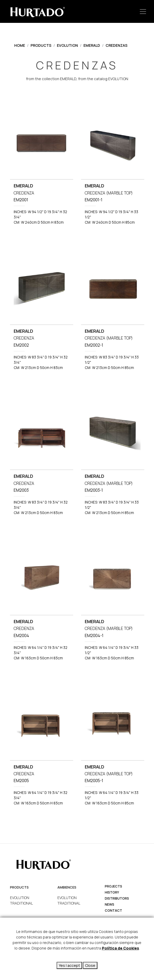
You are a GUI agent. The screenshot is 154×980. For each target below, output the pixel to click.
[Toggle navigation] (143, 11)
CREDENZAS (116, 45)
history (112, 892)
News (110, 904)
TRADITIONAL (21, 903)
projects (113, 886)
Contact (113, 910)
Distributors (117, 898)
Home (20, 45)
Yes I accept (69, 965)
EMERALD (92, 45)
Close (90, 965)
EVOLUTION (67, 45)
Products (41, 45)
